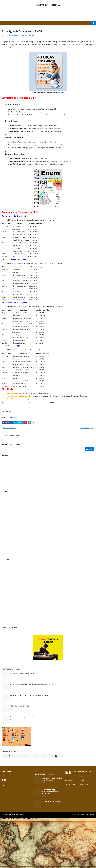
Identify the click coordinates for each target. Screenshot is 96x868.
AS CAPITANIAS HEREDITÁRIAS (20, 706)
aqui (62, 92)
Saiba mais (59, 207)
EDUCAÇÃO (14, 417)
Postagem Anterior (9, 428)
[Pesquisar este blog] (43, 449)
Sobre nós (19, 775)
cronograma (13, 403)
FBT (23, 815)
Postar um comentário (29, 35)
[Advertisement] (48, 14)
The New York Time (70, 784)
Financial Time (69, 781)
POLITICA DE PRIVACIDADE (86, 815)
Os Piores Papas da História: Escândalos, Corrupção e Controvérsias (32, 684)
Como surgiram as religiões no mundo (22, 717)
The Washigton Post (85, 784)
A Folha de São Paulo (71, 777)
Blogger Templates (14, 815)
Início (74, 815)
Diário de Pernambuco (86, 777)
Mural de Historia (14, 35)
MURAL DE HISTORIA (48, 5)
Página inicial (5, 775)
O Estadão (83, 781)
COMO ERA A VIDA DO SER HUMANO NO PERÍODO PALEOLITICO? (30, 695)
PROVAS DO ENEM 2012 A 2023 (8, 785)
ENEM (18, 42)
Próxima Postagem (87, 428)
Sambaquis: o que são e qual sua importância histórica (52, 779)
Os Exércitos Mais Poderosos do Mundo (22, 673)
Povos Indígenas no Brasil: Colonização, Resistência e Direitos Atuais (50, 791)
